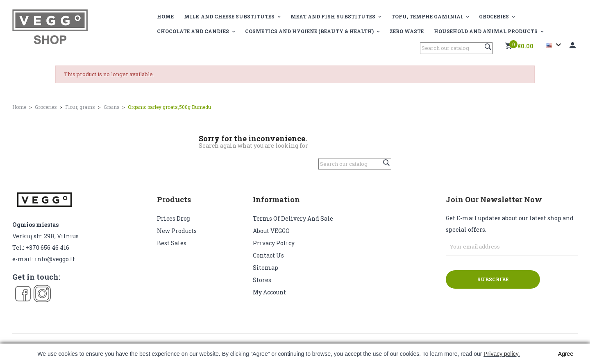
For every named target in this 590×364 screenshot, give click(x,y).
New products (177, 231)
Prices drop (174, 218)
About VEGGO (271, 231)
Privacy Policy (274, 243)
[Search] (456, 48)
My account (269, 292)
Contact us (268, 255)
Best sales (172, 243)
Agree (566, 354)
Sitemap (265, 268)
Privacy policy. (501, 354)
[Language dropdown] (555, 45)
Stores (262, 280)
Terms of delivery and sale (293, 218)
